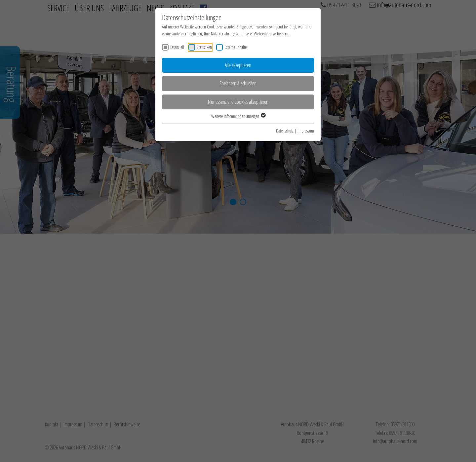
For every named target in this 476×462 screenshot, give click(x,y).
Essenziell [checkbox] (177, 47)
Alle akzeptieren (238, 65)
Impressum (306, 131)
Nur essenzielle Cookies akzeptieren (238, 102)
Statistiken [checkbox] (204, 47)
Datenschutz (285, 131)
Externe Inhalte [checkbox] (236, 47)
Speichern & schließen (238, 83)
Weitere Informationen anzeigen (238, 116)
